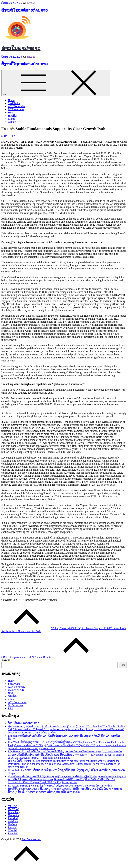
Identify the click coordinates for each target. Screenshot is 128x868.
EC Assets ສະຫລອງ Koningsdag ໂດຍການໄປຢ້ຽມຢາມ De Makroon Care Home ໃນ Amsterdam (60, 786)
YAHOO (13, 806)
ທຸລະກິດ (12, 116)
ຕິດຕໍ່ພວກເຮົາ (15, 705)
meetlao (31, 3)
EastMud (13, 818)
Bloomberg (14, 812)
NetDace (13, 824)
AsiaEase (13, 821)
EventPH (13, 833)
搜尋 (123, 665)
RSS (10, 708)
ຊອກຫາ (6, 660)
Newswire (13, 815)
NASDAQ (14, 809)
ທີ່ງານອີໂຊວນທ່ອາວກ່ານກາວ (24, 10)
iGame (12, 119)
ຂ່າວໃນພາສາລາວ (21, 48)
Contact (12, 122)
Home (11, 100)
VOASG (13, 830)
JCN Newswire (16, 109)
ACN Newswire (17, 106)
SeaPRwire (14, 103)
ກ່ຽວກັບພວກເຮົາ (17, 702)
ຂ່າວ (10, 113)
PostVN (12, 827)
